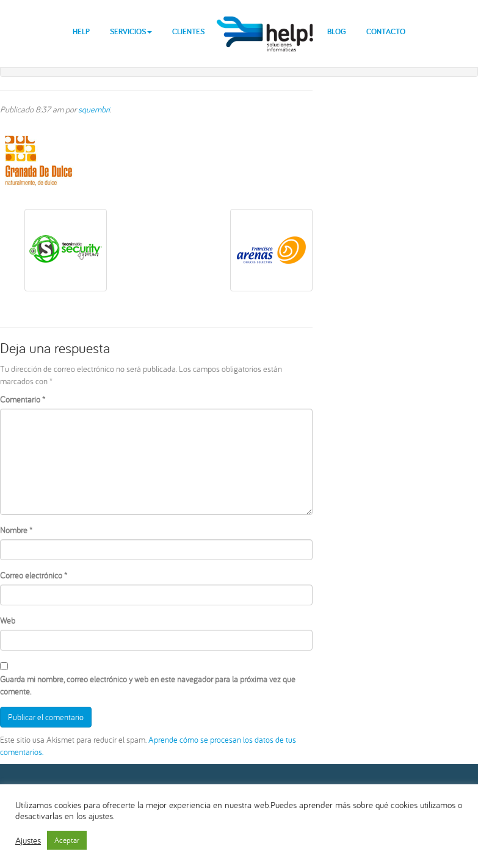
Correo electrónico (34, 575)
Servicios (131, 31)
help (266, 24)
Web (8, 621)
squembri (94, 109)
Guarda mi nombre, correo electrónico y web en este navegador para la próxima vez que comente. (148, 685)
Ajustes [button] (28, 841)
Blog (337, 31)
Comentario (23, 399)
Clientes (188, 31)
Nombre (16, 530)
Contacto (386, 31)
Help (81, 31)
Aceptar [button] (67, 840)
